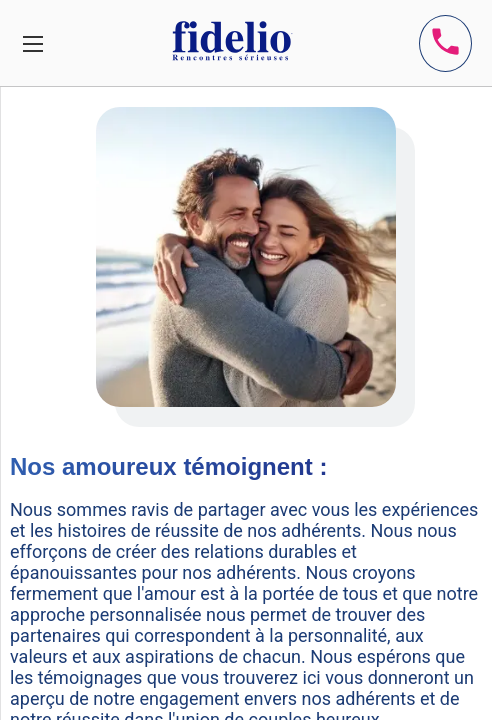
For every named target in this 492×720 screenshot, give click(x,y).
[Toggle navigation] (32, 43)
